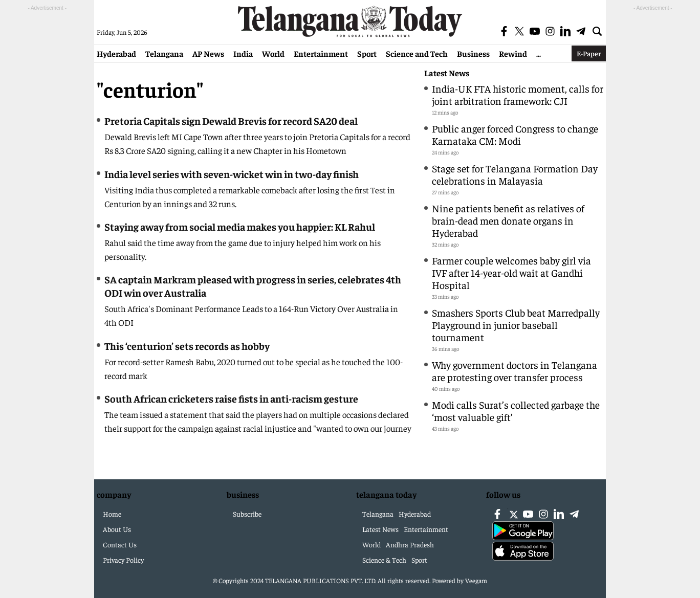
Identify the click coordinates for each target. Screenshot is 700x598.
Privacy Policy (123, 560)
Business (473, 53)
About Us (117, 529)
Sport (367, 53)
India (243, 53)
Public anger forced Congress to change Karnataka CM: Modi (515, 134)
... (539, 53)
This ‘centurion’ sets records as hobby (187, 346)
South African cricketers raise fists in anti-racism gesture (231, 398)
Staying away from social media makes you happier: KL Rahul (240, 226)
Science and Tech (417, 53)
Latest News (447, 73)
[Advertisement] (47, 167)
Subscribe (247, 514)
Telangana (164, 53)
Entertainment (321, 53)
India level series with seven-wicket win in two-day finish (232, 174)
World (273, 53)
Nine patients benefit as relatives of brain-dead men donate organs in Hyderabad (508, 220)
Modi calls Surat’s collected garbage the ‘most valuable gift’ (516, 411)
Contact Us (120, 544)
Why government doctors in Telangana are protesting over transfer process (515, 371)
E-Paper (589, 53)
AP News (208, 53)
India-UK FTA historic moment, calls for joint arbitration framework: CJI (518, 94)
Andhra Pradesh (410, 544)
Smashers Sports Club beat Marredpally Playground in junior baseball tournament (516, 325)
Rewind (513, 53)
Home (112, 514)
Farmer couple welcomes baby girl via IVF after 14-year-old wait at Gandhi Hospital (511, 272)
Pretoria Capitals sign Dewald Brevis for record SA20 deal (231, 120)
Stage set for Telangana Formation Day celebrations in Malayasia (515, 174)
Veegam (476, 580)
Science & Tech (384, 560)
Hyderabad (116, 53)
